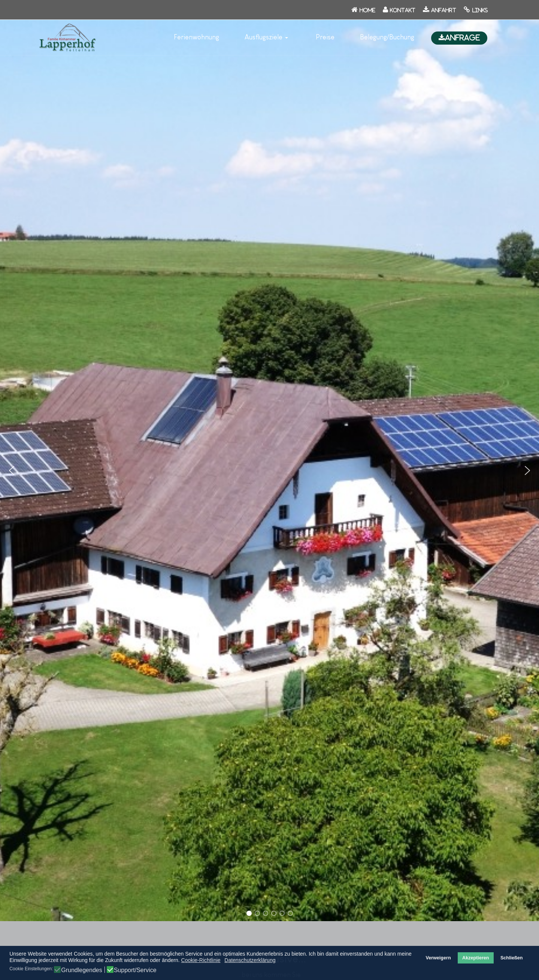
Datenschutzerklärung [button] (250, 960)
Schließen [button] (512, 958)
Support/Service (135, 970)
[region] (269, 471)
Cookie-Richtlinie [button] (201, 960)
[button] (267, 37)
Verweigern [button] (438, 958)
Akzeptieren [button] (476, 958)
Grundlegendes (81, 970)
